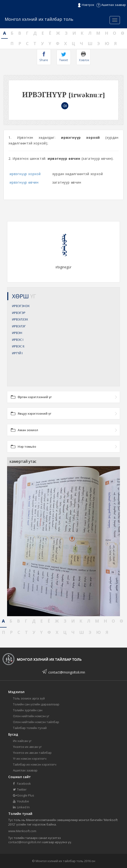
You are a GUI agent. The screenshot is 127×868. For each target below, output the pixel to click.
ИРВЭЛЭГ (19, 326)
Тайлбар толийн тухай (30, 728)
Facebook (22, 784)
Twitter (20, 789)
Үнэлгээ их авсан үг (27, 747)
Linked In (21, 807)
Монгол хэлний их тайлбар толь (39, 19)
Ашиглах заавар (111, 5)
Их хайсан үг (22, 741)
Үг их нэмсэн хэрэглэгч (30, 758)
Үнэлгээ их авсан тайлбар (32, 753)
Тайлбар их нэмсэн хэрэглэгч (35, 764)
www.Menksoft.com (22, 831)
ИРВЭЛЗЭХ (20, 319)
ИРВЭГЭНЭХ (21, 306)
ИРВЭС (18, 340)
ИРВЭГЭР (19, 313)
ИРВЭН (17, 333)
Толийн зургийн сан (28, 710)
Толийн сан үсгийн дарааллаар (36, 704)
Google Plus (24, 795)
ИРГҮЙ (17, 353)
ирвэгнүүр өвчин (24, 182)
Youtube (21, 801)
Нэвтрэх (86, 5)
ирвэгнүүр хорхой (25, 174)
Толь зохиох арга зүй (29, 698)
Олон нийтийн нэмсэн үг (31, 716)
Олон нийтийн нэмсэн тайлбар (36, 722)
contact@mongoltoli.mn (67, 672)
